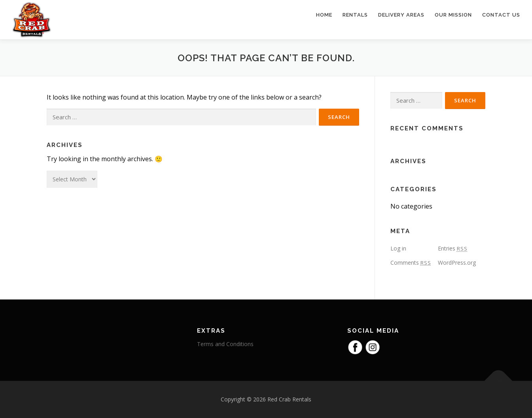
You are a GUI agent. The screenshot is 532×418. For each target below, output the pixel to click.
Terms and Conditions (225, 344)
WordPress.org (457, 263)
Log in (398, 248)
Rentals (355, 15)
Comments (411, 263)
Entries (453, 248)
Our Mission (453, 15)
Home (324, 15)
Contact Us (501, 15)
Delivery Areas (401, 15)
